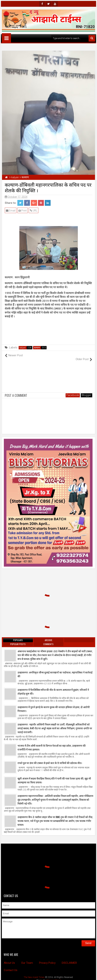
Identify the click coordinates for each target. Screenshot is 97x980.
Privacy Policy (47, 959)
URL (34, 211)
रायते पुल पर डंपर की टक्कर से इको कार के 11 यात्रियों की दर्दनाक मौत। (50, 759)
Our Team (27, 959)
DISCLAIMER (69, 959)
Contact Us (11, 966)
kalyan (23, 348)
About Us (9, 959)
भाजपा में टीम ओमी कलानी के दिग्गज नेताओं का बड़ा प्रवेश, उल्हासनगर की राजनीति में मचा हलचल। (52, 744)
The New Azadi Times (34, 973)
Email (11, 211)
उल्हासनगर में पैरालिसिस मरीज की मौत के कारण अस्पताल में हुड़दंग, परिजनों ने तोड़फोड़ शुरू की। (53, 688)
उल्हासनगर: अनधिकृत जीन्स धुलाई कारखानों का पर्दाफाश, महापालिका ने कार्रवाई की (55, 670)
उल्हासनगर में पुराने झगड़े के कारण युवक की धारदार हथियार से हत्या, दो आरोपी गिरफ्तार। (54, 705)
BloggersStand (54, 976)
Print (23, 211)
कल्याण (37, 348)
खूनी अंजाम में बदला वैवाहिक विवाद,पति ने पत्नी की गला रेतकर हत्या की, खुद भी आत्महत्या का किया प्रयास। (54, 776)
